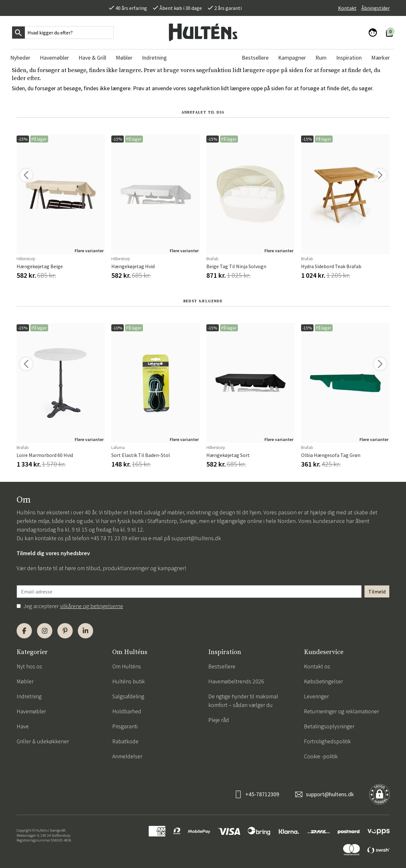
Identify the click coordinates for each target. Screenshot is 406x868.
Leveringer (316, 696)
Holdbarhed (127, 711)
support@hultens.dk (196, 538)
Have (23, 726)
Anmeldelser (127, 756)
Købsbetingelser (323, 681)
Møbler (25, 681)
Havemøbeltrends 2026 (236, 681)
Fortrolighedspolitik (327, 741)
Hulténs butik (129, 681)
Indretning (29, 696)
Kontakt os (317, 666)
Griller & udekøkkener (43, 741)
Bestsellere (222, 666)
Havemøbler (31, 711)
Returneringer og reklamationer (341, 711)
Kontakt (347, 8)
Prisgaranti (125, 726)
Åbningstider (376, 8)
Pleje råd (219, 720)
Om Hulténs (127, 666)
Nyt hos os (29, 666)
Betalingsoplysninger (329, 726)
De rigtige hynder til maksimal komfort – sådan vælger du (243, 701)
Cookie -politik (321, 756)
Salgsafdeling (128, 696)
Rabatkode (125, 741)
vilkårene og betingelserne (92, 606)
